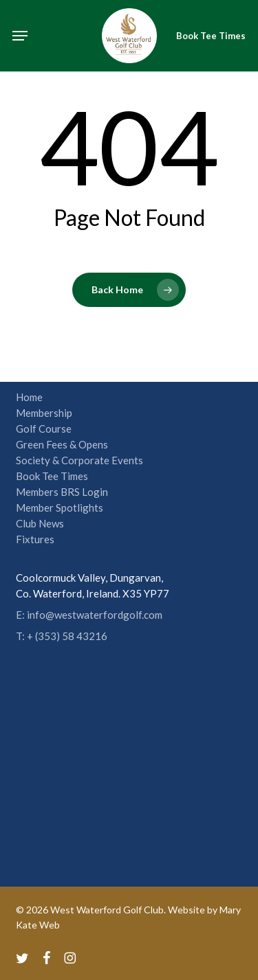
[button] (20, 36)
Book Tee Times (52, 476)
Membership (44, 413)
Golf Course (44, 429)
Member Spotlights (60, 508)
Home (29, 397)
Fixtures (35, 539)
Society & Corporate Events (79, 460)
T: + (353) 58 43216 (62, 636)
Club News (40, 523)
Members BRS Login (62, 492)
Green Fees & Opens (62, 444)
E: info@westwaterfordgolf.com (89, 615)
